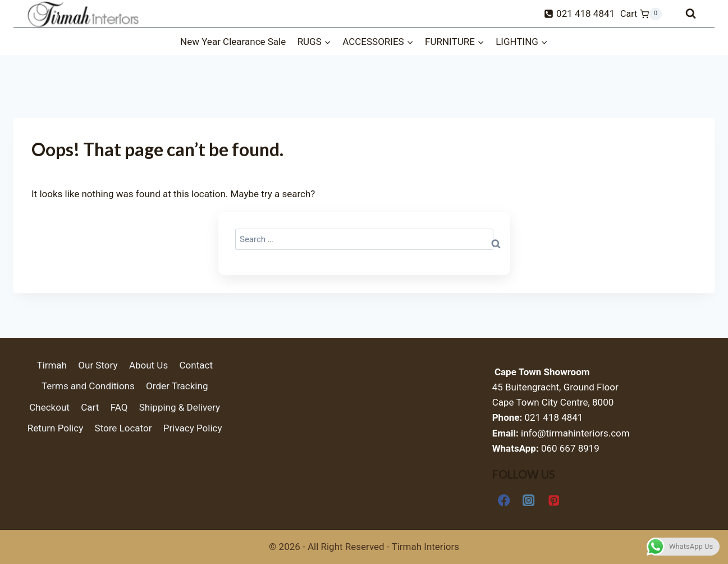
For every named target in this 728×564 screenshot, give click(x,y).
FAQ (119, 407)
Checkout (49, 407)
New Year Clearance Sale (233, 42)
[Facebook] (504, 500)
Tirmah (52, 365)
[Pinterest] (554, 500)
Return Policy (55, 428)
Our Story (98, 365)
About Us (148, 365)
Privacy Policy (193, 428)
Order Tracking (177, 386)
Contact (196, 365)
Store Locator (123, 428)
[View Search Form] (691, 14)
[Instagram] (529, 500)
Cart (90, 407)
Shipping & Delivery (180, 407)
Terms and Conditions (88, 386)
